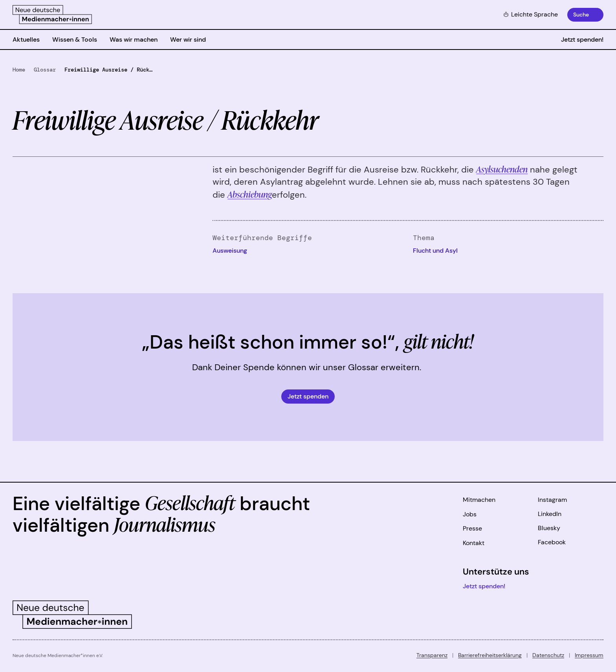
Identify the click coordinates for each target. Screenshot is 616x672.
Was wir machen (134, 39)
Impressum (589, 655)
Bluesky (549, 528)
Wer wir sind (188, 39)
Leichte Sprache (531, 14)
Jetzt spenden (308, 396)
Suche (581, 15)
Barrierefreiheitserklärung (490, 655)
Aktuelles (26, 39)
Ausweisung (230, 251)
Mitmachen (479, 500)
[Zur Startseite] (52, 15)
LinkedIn (550, 514)
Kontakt (474, 543)
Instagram (552, 500)
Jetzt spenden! (582, 39)
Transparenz (432, 655)
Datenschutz (548, 655)
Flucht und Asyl (435, 251)
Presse (472, 528)
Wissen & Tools (75, 39)
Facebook (552, 542)
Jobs (470, 514)
